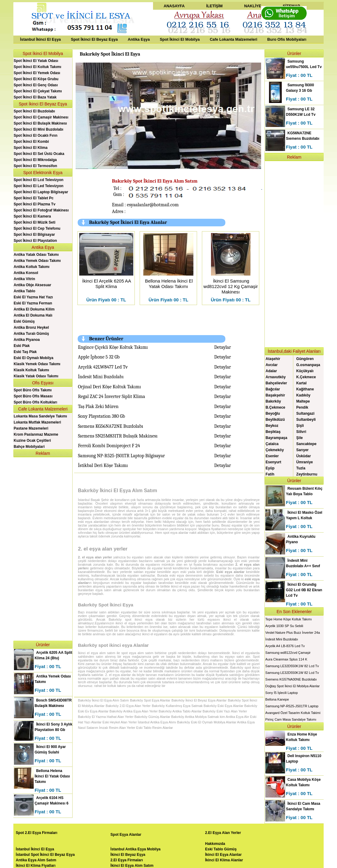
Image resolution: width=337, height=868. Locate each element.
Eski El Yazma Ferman (33, 303)
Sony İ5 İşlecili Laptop (282, 693)
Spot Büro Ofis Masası (33, 396)
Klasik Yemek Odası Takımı (37, 364)
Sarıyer (303, 450)
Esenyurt (273, 462)
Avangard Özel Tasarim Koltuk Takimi (293, 713)
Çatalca (272, 444)
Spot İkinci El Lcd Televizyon (39, 180)
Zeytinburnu (307, 474)
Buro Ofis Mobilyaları (287, 39)
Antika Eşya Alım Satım (36, 860)
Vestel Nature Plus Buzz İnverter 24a (293, 633)
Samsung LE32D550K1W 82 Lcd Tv (292, 666)
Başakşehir (275, 395)
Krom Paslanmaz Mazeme (36, 434)
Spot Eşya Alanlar (126, 835)
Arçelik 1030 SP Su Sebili (284, 626)
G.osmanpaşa (308, 365)
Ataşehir (273, 359)
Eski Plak (22, 346)
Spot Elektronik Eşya (43, 173)
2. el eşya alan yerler (103, 549)
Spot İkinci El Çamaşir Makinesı (41, 117)
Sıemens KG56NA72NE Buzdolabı (111, 426)
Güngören (305, 359)
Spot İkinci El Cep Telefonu (37, 228)
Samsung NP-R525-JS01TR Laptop (292, 706)
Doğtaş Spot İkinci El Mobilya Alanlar (293, 686)
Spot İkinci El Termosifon (35, 166)
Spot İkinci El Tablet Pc (34, 198)
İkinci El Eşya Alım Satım (132, 866)
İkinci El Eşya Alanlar (223, 855)
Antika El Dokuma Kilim (34, 309)
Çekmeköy (275, 450)
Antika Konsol (26, 273)
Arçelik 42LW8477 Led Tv (103, 367)
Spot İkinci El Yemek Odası (37, 73)
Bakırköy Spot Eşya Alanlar (150, 700)
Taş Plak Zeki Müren (98, 407)
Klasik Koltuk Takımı (31, 370)
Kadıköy (303, 395)
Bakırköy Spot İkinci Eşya (106, 605)
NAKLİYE (253, 6)
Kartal (301, 383)
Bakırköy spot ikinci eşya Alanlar (113, 645)
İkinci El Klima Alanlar (224, 860)
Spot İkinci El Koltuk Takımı (37, 67)
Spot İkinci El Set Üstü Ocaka (39, 154)
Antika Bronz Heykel (31, 328)
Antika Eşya (139, 39)
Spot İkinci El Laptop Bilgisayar (41, 192)
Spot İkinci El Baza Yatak (35, 97)
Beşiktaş (273, 432)
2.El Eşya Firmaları (127, 860)
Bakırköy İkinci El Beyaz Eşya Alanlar (199, 700)
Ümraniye (305, 462)
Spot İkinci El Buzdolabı (34, 111)
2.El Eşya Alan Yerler (223, 833)
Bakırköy (273, 401)
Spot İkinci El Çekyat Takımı (38, 91)
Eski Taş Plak (25, 352)
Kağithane (305, 389)
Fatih (270, 474)
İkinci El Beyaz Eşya (128, 855)
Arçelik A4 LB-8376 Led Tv (285, 646)
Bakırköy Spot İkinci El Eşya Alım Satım (155, 181)
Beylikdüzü (275, 420)
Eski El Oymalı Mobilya (34, 358)
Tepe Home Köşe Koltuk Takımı (289, 619)
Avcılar (272, 365)
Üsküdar (304, 456)
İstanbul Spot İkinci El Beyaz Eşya (45, 855)
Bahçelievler (276, 383)
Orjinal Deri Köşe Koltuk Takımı (109, 387)
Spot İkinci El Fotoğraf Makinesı (41, 210)
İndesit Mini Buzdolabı (101, 377)
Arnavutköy (276, 377)
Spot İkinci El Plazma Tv (34, 204)
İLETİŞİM (214, 6)
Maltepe (303, 401)
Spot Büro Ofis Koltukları (35, 402)
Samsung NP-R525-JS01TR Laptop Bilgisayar (121, 456)
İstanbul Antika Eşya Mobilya (136, 849)
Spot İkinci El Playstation (35, 241)
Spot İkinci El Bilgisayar (34, 235)
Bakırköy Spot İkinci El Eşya (110, 54)
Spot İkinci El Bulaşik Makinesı (40, 123)
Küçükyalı (305, 371)
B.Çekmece (276, 407)
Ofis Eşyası (43, 383)
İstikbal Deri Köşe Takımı (103, 465)
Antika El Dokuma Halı (33, 315)
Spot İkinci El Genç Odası (36, 85)
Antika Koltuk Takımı (32, 267)
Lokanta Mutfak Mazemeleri (37, 422)
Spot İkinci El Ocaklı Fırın (36, 136)
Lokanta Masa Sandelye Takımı (40, 416)
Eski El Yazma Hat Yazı (33, 297)
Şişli (300, 426)
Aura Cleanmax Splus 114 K (286, 659)
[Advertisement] (43, 548)
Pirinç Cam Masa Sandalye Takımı (291, 719)
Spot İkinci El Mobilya (180, 39)
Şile (300, 438)
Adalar (271, 371)
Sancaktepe (306, 444)
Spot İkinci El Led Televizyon (39, 186)
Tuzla (301, 468)
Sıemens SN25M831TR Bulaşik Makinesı (118, 436)
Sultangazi (305, 413)
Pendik (302, 407)
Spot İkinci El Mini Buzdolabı (38, 129)
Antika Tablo (24, 291)
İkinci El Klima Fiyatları (36, 866)
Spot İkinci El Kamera (32, 216)
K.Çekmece (306, 377)
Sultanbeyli (306, 420)
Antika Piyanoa (27, 340)
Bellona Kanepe (277, 699)
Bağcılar (273, 389)
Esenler (272, 456)
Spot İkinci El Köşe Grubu (36, 79)
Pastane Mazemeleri (31, 428)
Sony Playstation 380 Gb (102, 416)
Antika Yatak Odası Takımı (36, 255)
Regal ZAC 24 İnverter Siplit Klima (112, 396)
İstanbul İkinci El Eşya (40, 39)
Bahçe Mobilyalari (29, 447)
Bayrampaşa (276, 438)
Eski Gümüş (24, 321)
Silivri (301, 432)
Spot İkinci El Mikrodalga (35, 160)
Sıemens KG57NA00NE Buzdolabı (291, 679)
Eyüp (270, 468)
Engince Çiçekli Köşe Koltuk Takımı (113, 347)
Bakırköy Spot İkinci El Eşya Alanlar (128, 222)
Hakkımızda (215, 844)
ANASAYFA (174, 6)
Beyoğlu (273, 413)
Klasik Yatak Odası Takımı (36, 376)
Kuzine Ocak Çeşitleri (32, 441)
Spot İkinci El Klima (31, 148)
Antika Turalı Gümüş (31, 334)
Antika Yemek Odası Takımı (37, 261)
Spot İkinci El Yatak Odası (36, 61)
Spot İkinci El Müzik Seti (34, 222)
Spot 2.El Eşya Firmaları (37, 833)
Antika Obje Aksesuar (32, 285)
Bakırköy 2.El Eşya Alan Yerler (128, 706)
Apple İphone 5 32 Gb (99, 357)
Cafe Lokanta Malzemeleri (233, 39)
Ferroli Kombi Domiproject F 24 (109, 446)
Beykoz (272, 426)
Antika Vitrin (24, 279)
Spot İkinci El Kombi (31, 142)
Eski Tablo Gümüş (221, 849)
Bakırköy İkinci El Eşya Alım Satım (118, 491)
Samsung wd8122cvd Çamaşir (288, 653)
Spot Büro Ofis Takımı (33, 390)
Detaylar (223, 347)
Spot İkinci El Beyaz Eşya (94, 39)
